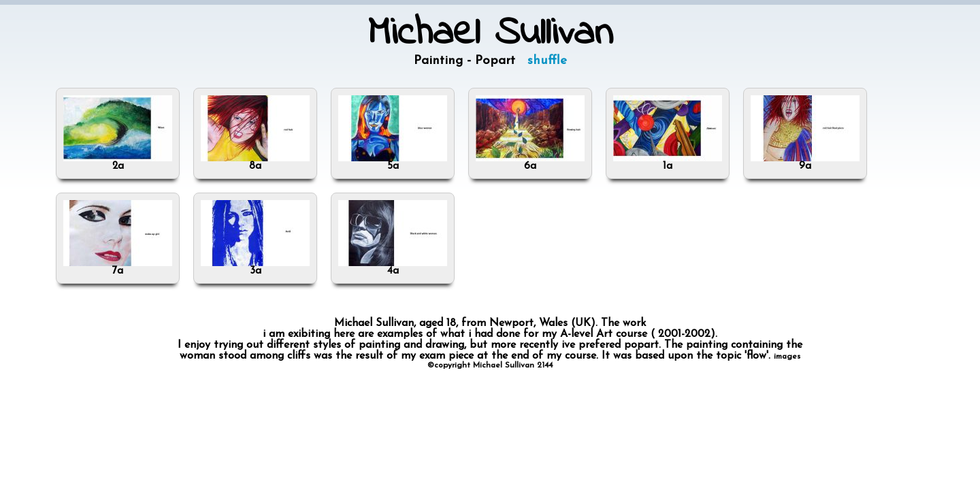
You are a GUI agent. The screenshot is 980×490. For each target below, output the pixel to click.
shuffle (547, 61)
